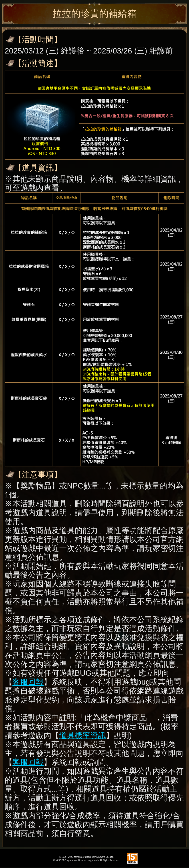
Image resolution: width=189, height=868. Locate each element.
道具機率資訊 (82, 735)
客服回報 (28, 682)
